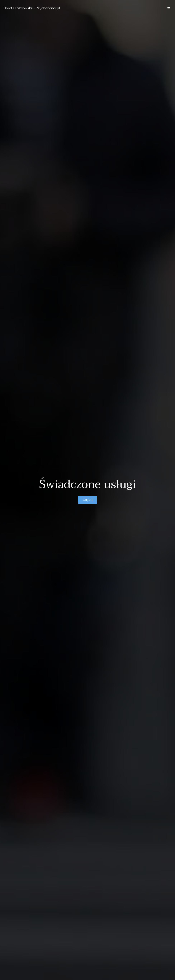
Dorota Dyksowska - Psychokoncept (32, 8)
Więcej (87, 500)
